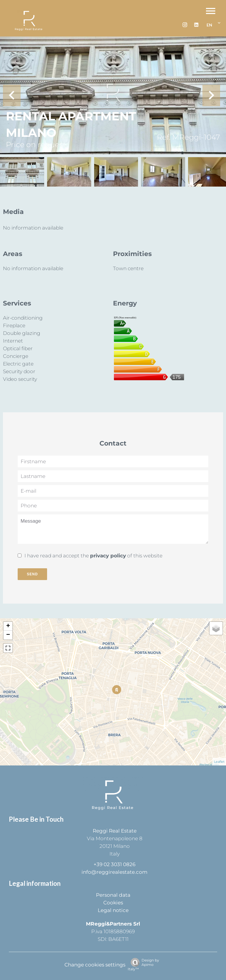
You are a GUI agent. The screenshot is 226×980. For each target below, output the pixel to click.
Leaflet (219, 762)
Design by (143, 965)
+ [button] (8, 626)
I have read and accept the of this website (93, 556)
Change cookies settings (95, 965)
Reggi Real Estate (115, 831)
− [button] (8, 635)
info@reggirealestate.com (114, 872)
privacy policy (108, 556)
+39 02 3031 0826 (114, 864)
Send (32, 574)
